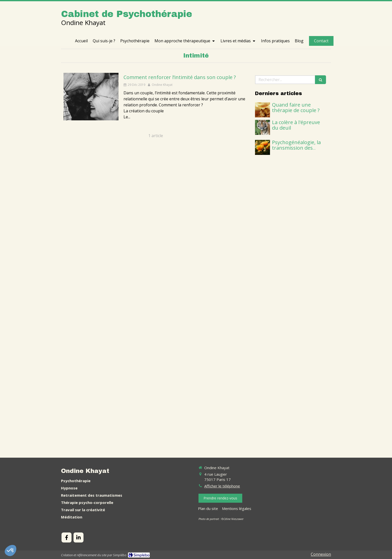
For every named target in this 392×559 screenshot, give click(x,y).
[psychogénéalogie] (262, 147)
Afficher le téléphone (222, 486)
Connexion (321, 554)
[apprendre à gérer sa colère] (262, 127)
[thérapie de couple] (262, 110)
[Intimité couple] (91, 97)
